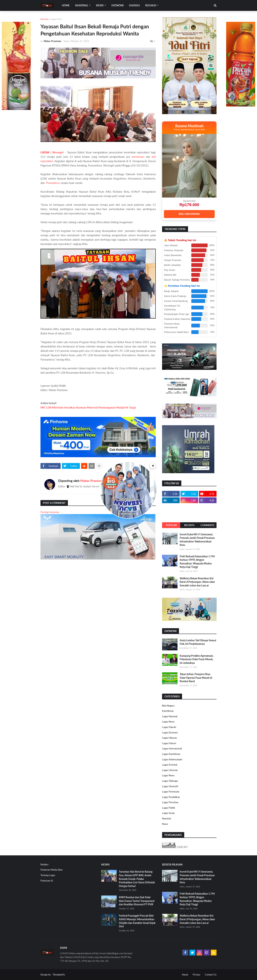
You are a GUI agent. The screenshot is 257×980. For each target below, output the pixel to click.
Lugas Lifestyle (170, 770)
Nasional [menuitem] (82, 5)
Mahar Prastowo (92, 481)
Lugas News (56, 19)
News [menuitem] (100, 5)
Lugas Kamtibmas (171, 754)
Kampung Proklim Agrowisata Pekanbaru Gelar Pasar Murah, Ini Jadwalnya (196, 659)
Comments (207, 525)
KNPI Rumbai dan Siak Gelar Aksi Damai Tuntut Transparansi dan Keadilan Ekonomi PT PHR (137, 901)
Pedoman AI (47, 881)
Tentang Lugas (48, 875)
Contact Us (211, 975)
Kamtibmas (168, 711)
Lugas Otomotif (170, 786)
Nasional (166, 818)
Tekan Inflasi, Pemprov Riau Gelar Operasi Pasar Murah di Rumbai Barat (196, 678)
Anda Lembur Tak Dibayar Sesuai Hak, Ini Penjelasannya (198, 642)
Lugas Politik (169, 808)
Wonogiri (58, 152)
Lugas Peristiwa (170, 802)
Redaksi (44, 864)
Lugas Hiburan (169, 738)
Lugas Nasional (170, 716)
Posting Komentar (50, 512)
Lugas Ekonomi (170, 733)
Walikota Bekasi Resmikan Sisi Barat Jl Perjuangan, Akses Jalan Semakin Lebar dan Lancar (197, 582)
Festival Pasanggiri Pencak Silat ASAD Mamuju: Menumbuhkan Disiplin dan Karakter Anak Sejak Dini (137, 921)
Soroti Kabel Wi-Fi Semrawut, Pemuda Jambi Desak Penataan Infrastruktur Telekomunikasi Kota (197, 540)
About (185, 975)
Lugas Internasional (172, 748)
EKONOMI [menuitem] (118, 5)
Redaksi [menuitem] (151, 5)
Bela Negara (168, 706)
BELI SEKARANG (189, 214)
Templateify (59, 975)
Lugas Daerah (169, 727)
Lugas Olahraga (170, 781)
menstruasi (138, 157)
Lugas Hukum (169, 743)
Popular (171, 525)
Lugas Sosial (168, 813)
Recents (189, 525)
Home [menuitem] (66, 5)
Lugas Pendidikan (171, 797)
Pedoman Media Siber (52, 870)
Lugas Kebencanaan (172, 759)
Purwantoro (53, 183)
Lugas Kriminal (170, 765)
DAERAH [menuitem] (134, 5)
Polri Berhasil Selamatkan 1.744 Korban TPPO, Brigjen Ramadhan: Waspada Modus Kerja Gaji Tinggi (197, 562)
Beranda (44, 19)
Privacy (197, 975)
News (165, 824)
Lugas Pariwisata (171, 792)
